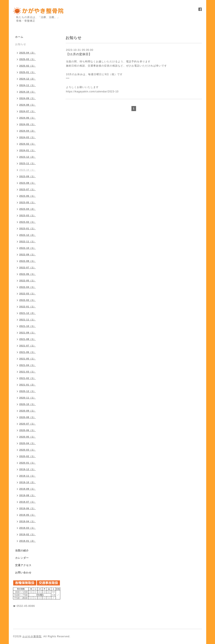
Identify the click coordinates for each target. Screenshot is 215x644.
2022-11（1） (28, 241)
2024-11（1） (28, 85)
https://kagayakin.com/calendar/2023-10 (92, 92)
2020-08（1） (28, 417)
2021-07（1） (28, 346)
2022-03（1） (28, 294)
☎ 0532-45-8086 (24, 606)
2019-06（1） (28, 508)
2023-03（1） (28, 215)
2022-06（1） (28, 274)
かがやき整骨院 (32, 636)
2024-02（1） (28, 144)
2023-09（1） (28, 176)
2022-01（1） (28, 307)
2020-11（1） (28, 398)
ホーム (19, 37)
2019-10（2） (28, 482)
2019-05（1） (28, 515)
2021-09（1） (28, 333)
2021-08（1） (28, 339)
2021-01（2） (28, 385)
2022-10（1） (28, 248)
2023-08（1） (28, 183)
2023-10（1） (28, 170)
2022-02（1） (28, 300)
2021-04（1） (28, 365)
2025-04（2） (28, 53)
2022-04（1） (28, 287)
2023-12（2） (28, 157)
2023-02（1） (28, 222)
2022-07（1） (28, 268)
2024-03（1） (28, 137)
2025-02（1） (28, 66)
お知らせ (21, 44)
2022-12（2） (28, 235)
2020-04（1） (28, 443)
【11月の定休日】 (79, 54)
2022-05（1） (28, 281)
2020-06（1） (28, 430)
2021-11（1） (28, 320)
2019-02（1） (28, 534)
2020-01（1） (28, 463)
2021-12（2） (28, 313)
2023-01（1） (28, 228)
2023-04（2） (28, 209)
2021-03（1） (28, 372)
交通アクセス (23, 565)
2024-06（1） (28, 118)
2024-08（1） (28, 105)
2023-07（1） (28, 189)
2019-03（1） (28, 528)
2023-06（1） (28, 196)
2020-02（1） (28, 456)
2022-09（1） (28, 254)
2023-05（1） (28, 202)
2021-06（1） (28, 352)
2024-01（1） (28, 150)
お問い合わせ (23, 573)
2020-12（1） (28, 391)
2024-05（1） (28, 124)
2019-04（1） (28, 521)
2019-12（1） (28, 469)
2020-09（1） (28, 411)
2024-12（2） (28, 79)
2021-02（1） (28, 378)
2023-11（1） (28, 163)
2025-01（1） (28, 72)
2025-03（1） (28, 59)
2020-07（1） (28, 424)
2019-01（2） (28, 541)
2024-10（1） (28, 92)
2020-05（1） (28, 437)
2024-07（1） (28, 111)
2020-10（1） (28, 404)
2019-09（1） (28, 489)
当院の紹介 (22, 551)
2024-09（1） (28, 98)
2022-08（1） (28, 261)
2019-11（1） (28, 476)
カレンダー (22, 558)
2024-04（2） (28, 131)
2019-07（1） (28, 502)
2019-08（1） (28, 495)
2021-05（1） (28, 359)
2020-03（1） (28, 450)
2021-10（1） (28, 326)
